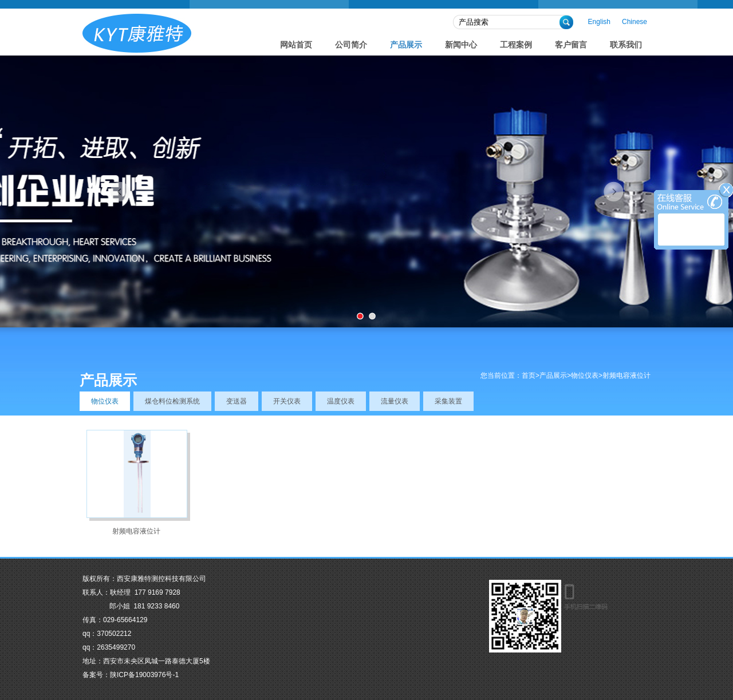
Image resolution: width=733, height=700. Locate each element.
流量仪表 (395, 401)
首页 (529, 375)
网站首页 (296, 45)
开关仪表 (287, 401)
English (599, 22)
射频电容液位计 (136, 531)
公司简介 (351, 45)
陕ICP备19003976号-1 (144, 675)
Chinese (635, 22)
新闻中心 (461, 45)
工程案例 (516, 45)
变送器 (237, 401)
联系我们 (626, 45)
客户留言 (571, 45)
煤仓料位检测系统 (172, 401)
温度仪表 (341, 401)
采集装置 (448, 401)
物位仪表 (585, 375)
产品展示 (406, 45)
